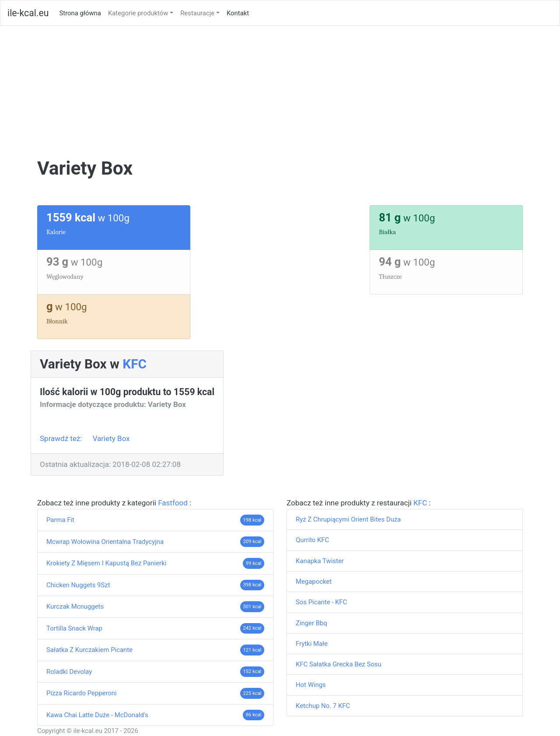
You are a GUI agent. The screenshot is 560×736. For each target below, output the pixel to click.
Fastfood (174, 503)
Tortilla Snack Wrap (74, 628)
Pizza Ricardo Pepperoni (82, 693)
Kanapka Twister (320, 561)
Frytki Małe (312, 644)
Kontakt (238, 13)
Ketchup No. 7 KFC (323, 706)
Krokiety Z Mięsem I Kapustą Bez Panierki (106, 563)
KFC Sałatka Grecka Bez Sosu (339, 664)
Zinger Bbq (311, 623)
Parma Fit (60, 520)
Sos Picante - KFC (321, 602)
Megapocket (314, 582)
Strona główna (82, 12)
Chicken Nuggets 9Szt (78, 585)
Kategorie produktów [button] (138, 13)
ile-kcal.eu (28, 13)
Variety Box (111, 438)
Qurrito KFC (312, 540)
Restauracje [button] (197, 13)
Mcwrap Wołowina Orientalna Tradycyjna (105, 542)
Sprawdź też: (62, 438)
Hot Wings (311, 685)
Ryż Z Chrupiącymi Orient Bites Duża (348, 519)
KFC (135, 364)
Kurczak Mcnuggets (75, 606)
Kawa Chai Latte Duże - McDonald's (97, 715)
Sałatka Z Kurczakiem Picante (89, 650)
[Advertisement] (280, 91)
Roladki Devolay (69, 672)
